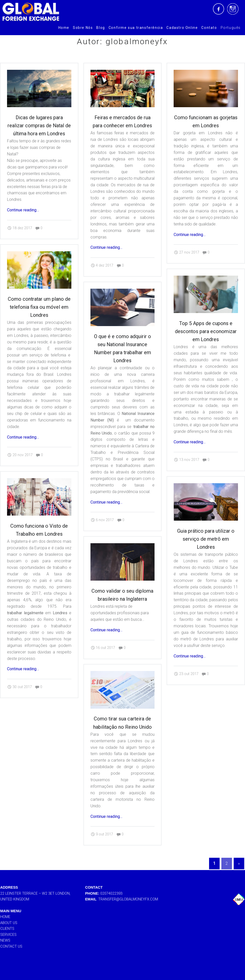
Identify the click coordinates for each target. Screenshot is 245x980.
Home (64, 28)
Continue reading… (23, 210)
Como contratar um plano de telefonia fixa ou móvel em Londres (39, 306)
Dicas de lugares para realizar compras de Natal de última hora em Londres (39, 126)
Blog (101, 28)
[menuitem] (64, 28)
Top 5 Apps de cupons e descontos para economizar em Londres (206, 330)
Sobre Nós (83, 28)
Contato (209, 28)
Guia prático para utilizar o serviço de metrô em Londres (206, 543)
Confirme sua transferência (136, 28)
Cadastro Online (182, 28)
